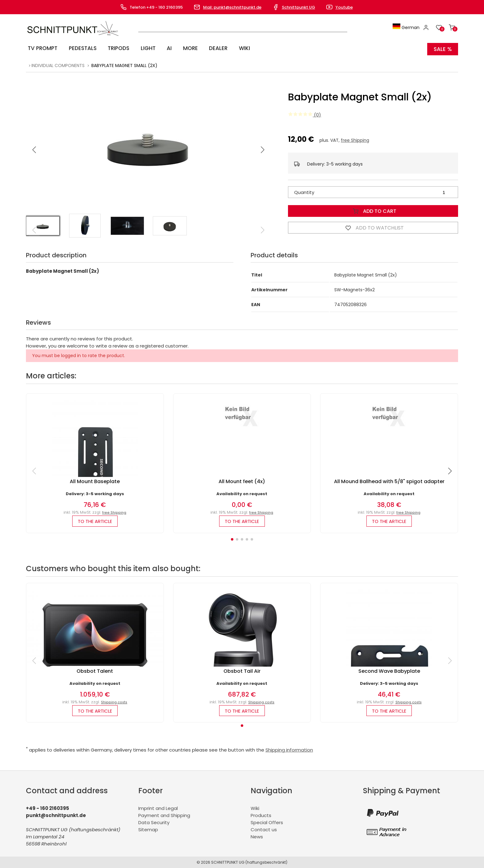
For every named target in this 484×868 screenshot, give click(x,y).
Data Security (154, 822)
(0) (305, 113)
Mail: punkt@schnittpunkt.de (232, 7)
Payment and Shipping (164, 815)
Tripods (117, 48)
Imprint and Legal (158, 808)
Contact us (264, 829)
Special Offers (267, 822)
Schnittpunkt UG (298, 7)
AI (166, 48)
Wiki (237, 48)
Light (146, 48)
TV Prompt (42, 48)
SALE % (442, 48)
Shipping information (289, 750)
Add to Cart (373, 209)
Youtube (344, 7)
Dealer (212, 48)
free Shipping (355, 138)
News (257, 836)
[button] (263, 148)
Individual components (58, 64)
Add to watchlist (373, 226)
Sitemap (148, 829)
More (185, 48)
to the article (95, 520)
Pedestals (81, 48)
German (408, 27)
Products (261, 815)
